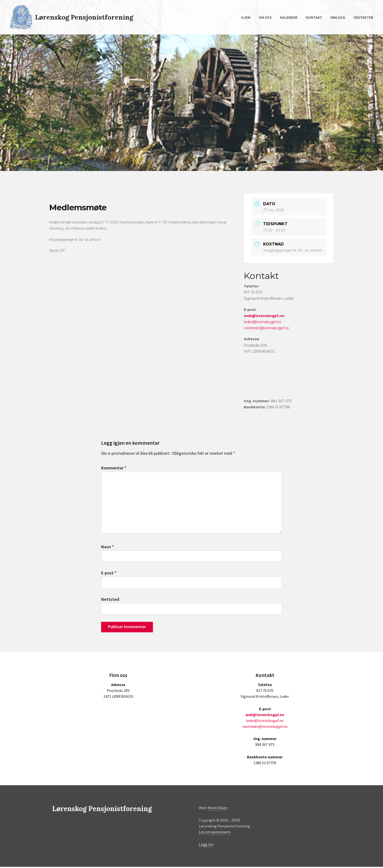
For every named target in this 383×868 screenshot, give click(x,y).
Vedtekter (363, 17)
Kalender (289, 17)
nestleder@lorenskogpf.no (266, 328)
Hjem (246, 17)
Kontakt (314, 17)
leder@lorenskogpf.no (263, 322)
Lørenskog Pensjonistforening (85, 17)
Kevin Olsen (218, 809)
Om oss (265, 17)
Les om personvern (215, 833)
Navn (107, 547)
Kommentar (114, 468)
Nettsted (110, 600)
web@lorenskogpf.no (264, 316)
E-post (109, 574)
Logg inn (206, 846)
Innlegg (338, 17)
